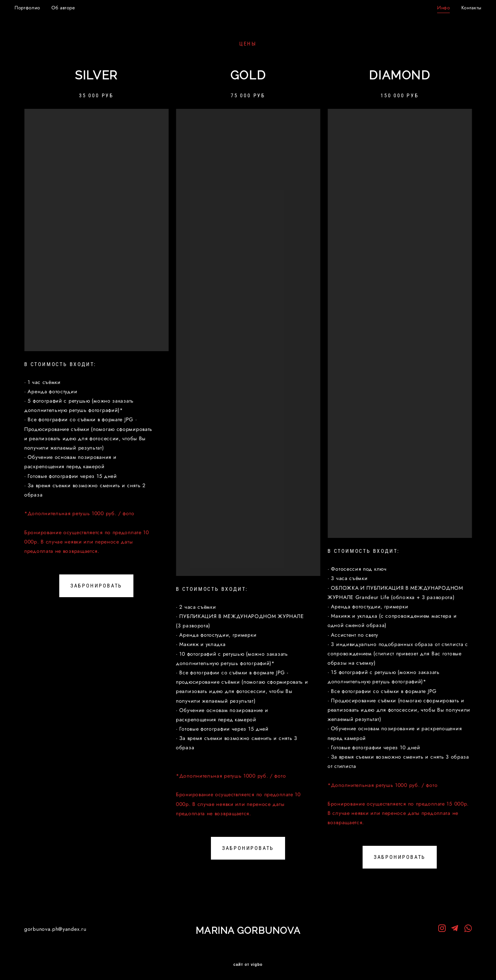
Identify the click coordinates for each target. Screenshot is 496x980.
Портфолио (37, 7)
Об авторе (73, 7)
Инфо (434, 7)
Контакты (462, 7)
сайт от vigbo (248, 962)
